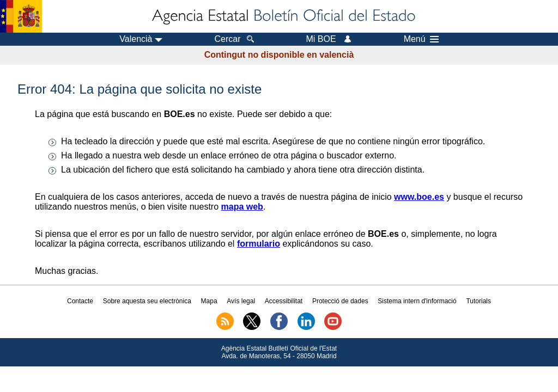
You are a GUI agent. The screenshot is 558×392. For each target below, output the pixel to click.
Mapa (209, 301)
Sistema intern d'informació (417, 301)
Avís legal (241, 301)
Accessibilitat (284, 301)
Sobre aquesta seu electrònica (147, 301)
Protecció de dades (340, 301)
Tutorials (478, 301)
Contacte (80, 301)
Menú (421, 39)
